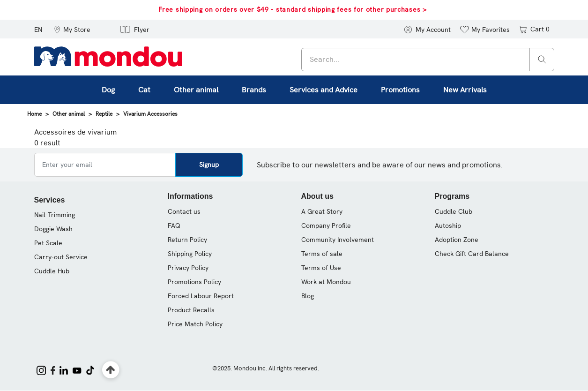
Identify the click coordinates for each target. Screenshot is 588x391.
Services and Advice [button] (324, 90)
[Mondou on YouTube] (77, 369)
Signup (209, 165)
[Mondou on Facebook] (53, 369)
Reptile (104, 114)
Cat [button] (144, 90)
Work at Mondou (326, 282)
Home (34, 114)
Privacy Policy (188, 268)
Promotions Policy (194, 282)
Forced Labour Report (201, 296)
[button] (72, 29)
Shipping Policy (190, 254)
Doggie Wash (53, 229)
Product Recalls (191, 310)
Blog (308, 296)
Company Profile (326, 226)
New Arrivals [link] (465, 90)
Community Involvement (338, 240)
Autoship (448, 226)
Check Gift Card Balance (472, 254)
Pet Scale (48, 243)
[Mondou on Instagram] (41, 369)
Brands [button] (254, 90)
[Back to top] (111, 370)
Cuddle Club (454, 211)
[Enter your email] (105, 165)
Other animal (69, 114)
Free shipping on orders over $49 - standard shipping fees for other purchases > (292, 9)
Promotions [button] (400, 90)
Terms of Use (321, 268)
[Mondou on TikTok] (90, 369)
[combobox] (428, 60)
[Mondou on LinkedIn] (64, 369)
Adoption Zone (457, 240)
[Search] (542, 59)
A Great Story (322, 211)
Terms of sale (322, 254)
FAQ (174, 226)
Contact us (184, 211)
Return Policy (187, 240)
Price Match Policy (195, 324)
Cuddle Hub (52, 271)
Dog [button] (108, 90)
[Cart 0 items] (533, 29)
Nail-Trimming (55, 215)
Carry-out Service (61, 257)
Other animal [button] (196, 90)
